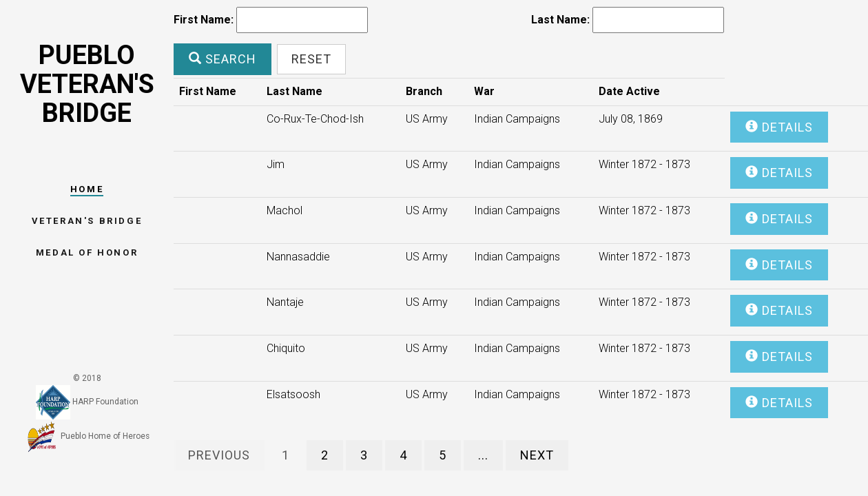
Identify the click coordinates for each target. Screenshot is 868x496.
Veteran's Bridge (87, 221)
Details (779, 127)
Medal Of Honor (87, 252)
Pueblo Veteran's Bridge (87, 84)
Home (87, 189)
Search (223, 59)
